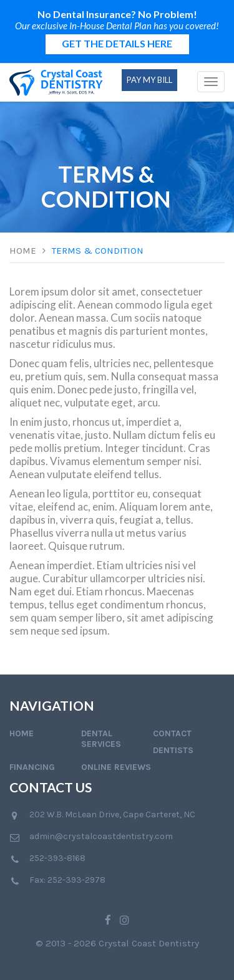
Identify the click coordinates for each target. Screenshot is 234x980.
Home (23, 251)
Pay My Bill (149, 80)
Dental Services (101, 739)
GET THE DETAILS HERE (117, 43)
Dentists (173, 750)
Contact (172, 733)
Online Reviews (116, 767)
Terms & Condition (98, 251)
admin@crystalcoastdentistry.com (101, 836)
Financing (32, 767)
